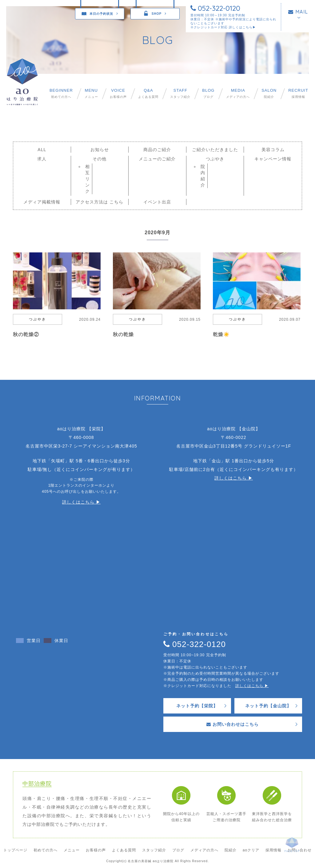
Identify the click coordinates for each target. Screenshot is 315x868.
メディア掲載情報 (42, 202)
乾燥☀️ (221, 334)
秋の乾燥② (26, 334)
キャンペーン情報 (273, 159)
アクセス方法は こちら (100, 202)
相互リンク (88, 179)
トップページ (15, 850)
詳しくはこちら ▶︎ (81, 502)
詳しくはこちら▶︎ (242, 27)
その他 (100, 159)
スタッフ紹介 (180, 93)
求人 (42, 159)
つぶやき (215, 159)
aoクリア (251, 850)
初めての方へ (61, 93)
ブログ (208, 93)
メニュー (91, 93)
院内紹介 (203, 176)
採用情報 (298, 93)
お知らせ (100, 150)
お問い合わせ (300, 850)
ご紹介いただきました (215, 150)
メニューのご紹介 (157, 159)
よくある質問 (148, 93)
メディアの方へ (238, 93)
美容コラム (273, 150)
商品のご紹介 (157, 150)
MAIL (298, 12)
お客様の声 (118, 93)
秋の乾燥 (123, 334)
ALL (42, 150)
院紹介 (269, 93)
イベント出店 (157, 202)
